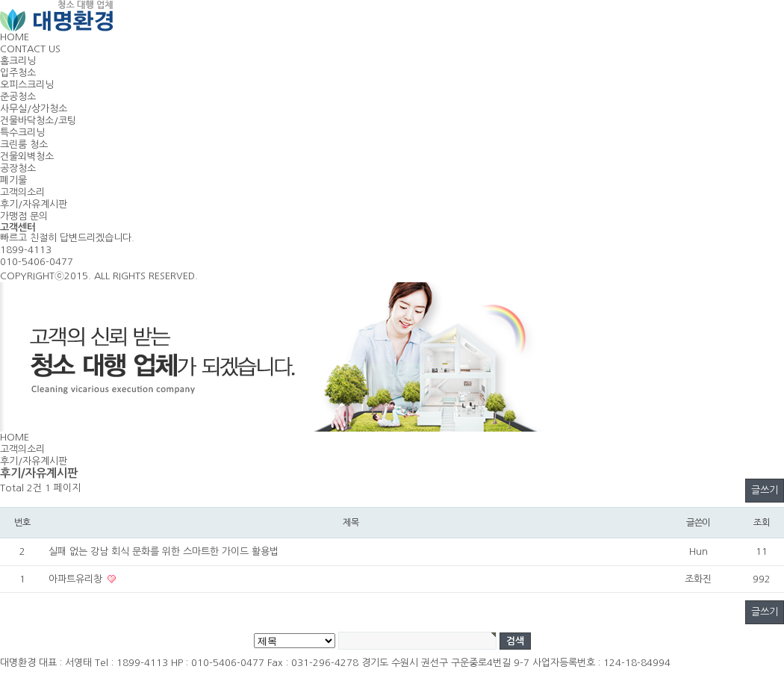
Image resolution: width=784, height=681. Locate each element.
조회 (762, 522)
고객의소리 (22, 192)
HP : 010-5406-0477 (218, 663)
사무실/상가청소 (34, 109)
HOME (15, 37)
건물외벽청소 (27, 156)
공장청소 (18, 168)
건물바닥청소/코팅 (38, 121)
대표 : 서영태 (65, 663)
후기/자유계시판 (34, 204)
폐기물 (13, 180)
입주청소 (18, 73)
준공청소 (18, 97)
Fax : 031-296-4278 (313, 663)
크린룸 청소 (24, 144)
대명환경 (18, 663)
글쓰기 (765, 490)
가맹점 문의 (24, 216)
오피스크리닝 (27, 85)
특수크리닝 (22, 133)
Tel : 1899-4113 (131, 663)
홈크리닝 (18, 61)
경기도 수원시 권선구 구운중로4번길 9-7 (445, 663)
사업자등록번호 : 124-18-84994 (601, 663)
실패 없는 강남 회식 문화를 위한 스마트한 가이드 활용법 (164, 551)
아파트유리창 (77, 579)
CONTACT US (30, 49)
